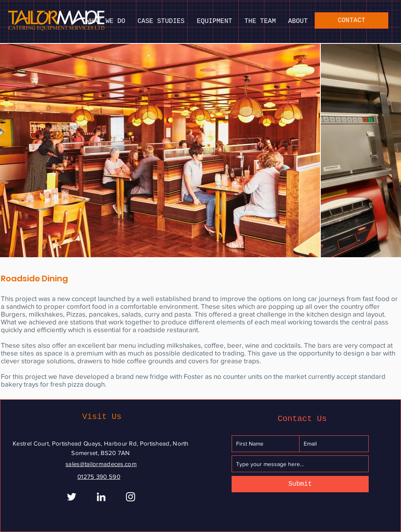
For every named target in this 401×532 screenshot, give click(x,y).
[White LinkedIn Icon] (101, 497)
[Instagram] (131, 497)
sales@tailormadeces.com (101, 464)
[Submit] (300, 484)
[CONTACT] (351, 20)
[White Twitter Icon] (72, 497)
